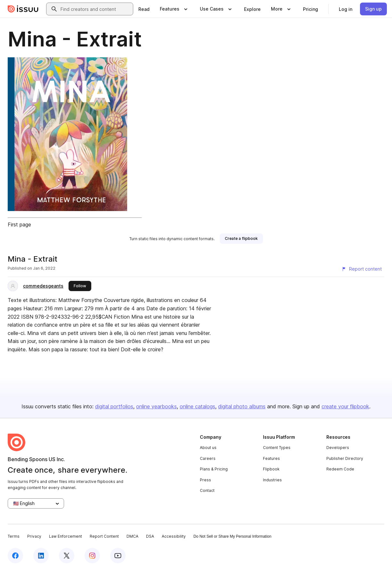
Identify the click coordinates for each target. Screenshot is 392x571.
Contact (207, 490)
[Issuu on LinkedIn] (41, 556)
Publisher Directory (345, 458)
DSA (150, 536)
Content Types (277, 448)
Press (205, 480)
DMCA (132, 536)
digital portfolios (114, 406)
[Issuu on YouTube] (118, 556)
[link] (144, 9)
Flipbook (271, 469)
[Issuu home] (23, 9)
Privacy (34, 536)
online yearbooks (156, 406)
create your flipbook (345, 406)
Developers (338, 448)
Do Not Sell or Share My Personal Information (232, 536)
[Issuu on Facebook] (15, 556)
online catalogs (197, 406)
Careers (208, 458)
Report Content (104, 536)
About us (208, 448)
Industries (272, 480)
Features (271, 458)
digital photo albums (242, 406)
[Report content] (362, 269)
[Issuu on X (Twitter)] (67, 556)
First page (19, 224)
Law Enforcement (65, 536)
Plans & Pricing (214, 469)
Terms (14, 536)
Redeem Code (340, 469)
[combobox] (95, 9)
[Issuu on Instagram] (92, 556)
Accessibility (174, 536)
